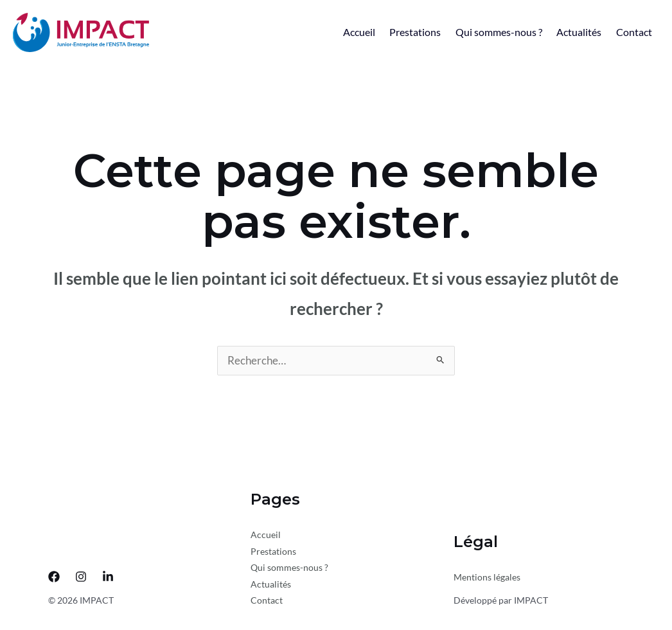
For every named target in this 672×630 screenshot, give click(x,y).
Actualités (572, 32)
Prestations (398, 32)
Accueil (337, 32)
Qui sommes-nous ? (487, 32)
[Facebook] (54, 579)
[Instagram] (81, 579)
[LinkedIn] (108, 579)
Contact (632, 32)
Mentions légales (487, 579)
